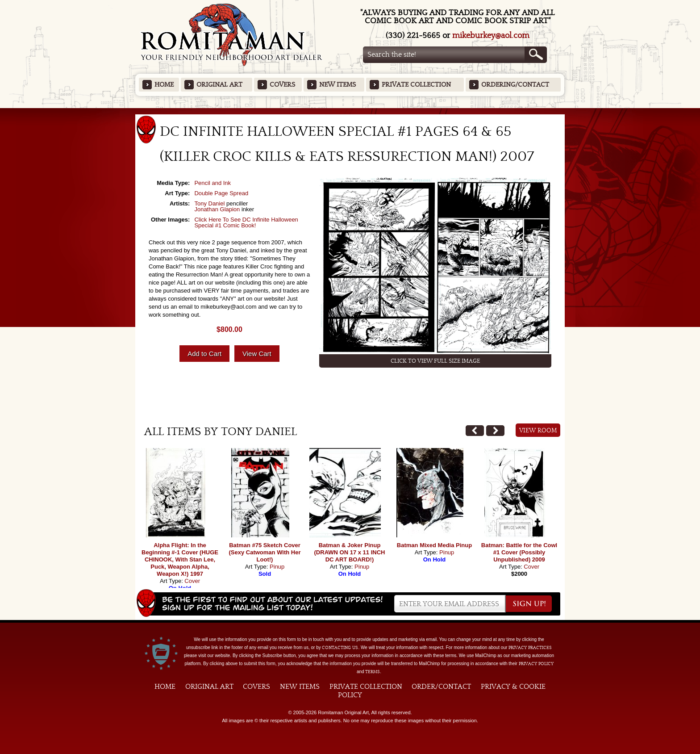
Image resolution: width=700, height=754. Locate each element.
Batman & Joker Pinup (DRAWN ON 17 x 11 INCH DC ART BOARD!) (350, 552)
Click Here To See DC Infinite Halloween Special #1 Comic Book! (246, 222)
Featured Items (350, 111)
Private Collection (416, 85)
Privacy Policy (536, 664)
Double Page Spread (221, 193)
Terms (373, 672)
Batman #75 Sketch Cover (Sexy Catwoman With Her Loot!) (265, 552)
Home (164, 85)
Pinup (277, 567)
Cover (192, 581)
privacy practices (530, 648)
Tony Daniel (209, 203)
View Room (538, 431)
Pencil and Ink (212, 183)
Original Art (219, 85)
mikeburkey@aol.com (491, 36)
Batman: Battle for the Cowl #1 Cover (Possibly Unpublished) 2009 (519, 552)
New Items (337, 85)
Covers (282, 85)
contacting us (340, 648)
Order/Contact (441, 687)
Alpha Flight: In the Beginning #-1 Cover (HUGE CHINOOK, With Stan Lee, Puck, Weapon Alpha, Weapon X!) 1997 (180, 559)
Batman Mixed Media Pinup (434, 545)
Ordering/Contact (515, 85)
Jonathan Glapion (217, 209)
